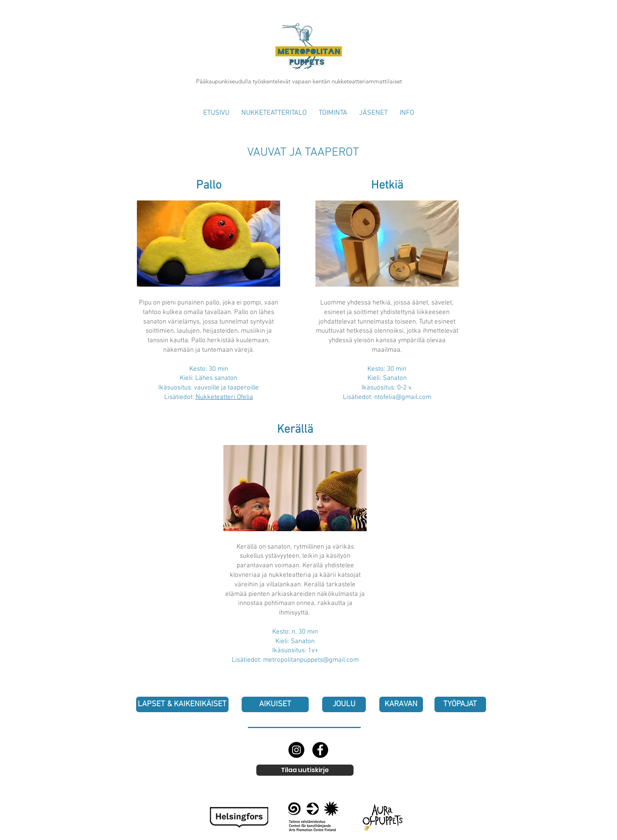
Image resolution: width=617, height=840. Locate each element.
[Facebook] (320, 750)
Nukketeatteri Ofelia (224, 397)
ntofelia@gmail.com (403, 397)
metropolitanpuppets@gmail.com (311, 660)
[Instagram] (296, 750)
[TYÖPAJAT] (460, 704)
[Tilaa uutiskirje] (305, 770)
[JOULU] (344, 704)
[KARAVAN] (401, 704)
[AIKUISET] (275, 704)
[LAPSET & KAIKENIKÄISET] (182, 704)
